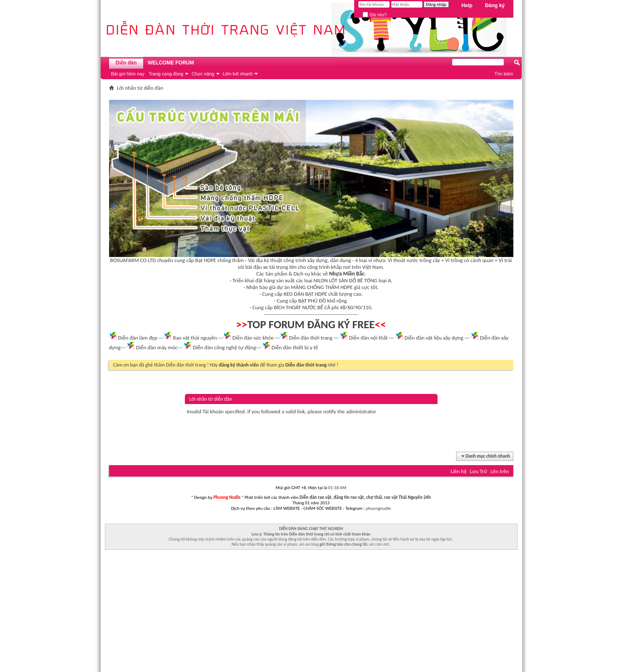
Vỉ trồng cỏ (457, 260)
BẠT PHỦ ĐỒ (312, 301)
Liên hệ (459, 471)
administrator (361, 411)
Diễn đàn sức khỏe (253, 338)
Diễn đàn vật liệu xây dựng (434, 338)
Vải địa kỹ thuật (265, 260)
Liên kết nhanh (238, 74)
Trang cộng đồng (166, 74)
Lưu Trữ (479, 471)
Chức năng (203, 74)
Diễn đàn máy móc (157, 347)
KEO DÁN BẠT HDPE (306, 294)
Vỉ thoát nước (403, 260)
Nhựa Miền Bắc (347, 274)
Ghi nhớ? (375, 15)
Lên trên (500, 471)
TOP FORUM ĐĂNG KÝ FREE (311, 324)
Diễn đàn (126, 63)
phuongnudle (378, 508)
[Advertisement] (311, 613)
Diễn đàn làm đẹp (137, 338)
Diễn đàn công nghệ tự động (224, 347)
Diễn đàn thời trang (311, 338)
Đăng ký (495, 5)
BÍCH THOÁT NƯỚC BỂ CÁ (302, 307)
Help (467, 5)
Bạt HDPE (206, 260)
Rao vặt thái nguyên (195, 338)
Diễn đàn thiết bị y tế (295, 347)
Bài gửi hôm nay (128, 74)
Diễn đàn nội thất (368, 338)
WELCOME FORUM (171, 63)
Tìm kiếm (504, 74)
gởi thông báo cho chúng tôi (343, 544)
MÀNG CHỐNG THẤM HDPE (322, 287)
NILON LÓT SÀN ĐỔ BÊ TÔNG (346, 280)
